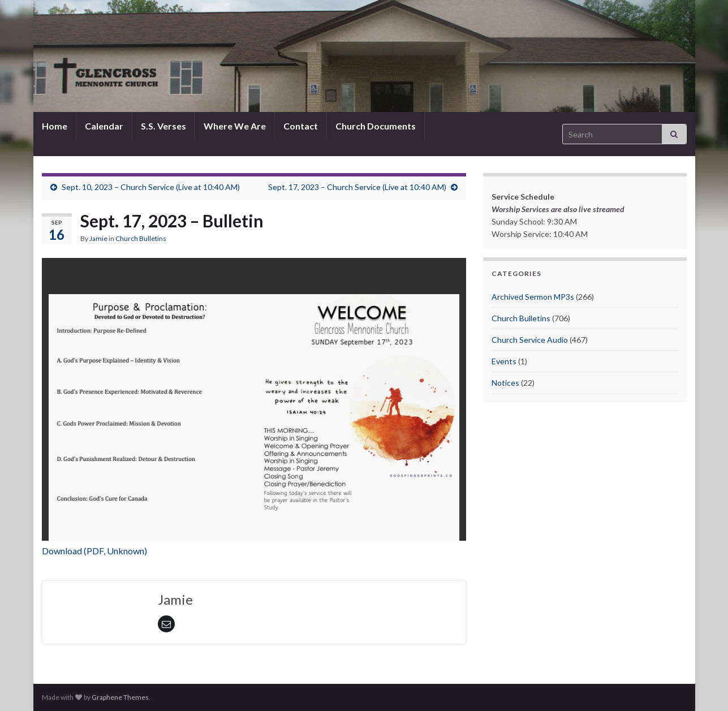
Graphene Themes (120, 697)
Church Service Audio (530, 340)
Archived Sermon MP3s (533, 297)
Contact (301, 126)
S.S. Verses (163, 126)
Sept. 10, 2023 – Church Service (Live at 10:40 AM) (151, 187)
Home (55, 126)
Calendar (104, 126)
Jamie (98, 238)
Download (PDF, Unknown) (94, 551)
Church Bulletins (141, 238)
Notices (505, 383)
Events (504, 361)
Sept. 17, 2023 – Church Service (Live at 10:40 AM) (357, 187)
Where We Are (235, 126)
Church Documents (376, 126)
